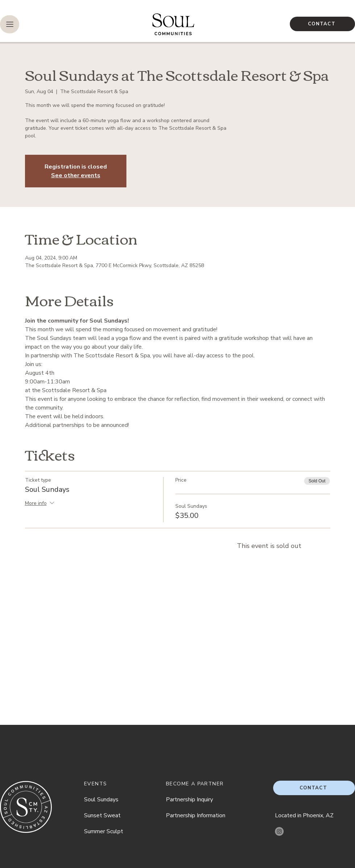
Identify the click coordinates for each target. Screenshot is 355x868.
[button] (10, 24)
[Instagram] (279, 831)
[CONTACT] (322, 24)
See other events (76, 175)
